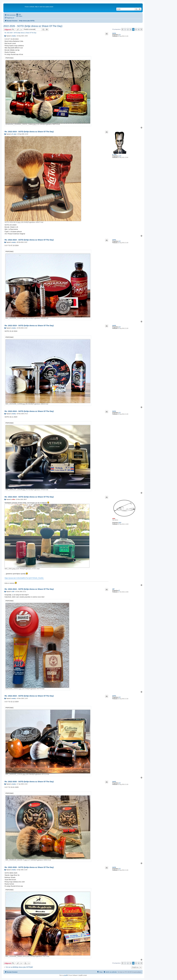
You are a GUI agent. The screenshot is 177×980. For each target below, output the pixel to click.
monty (114, 33)
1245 (120, 156)
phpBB (66, 975)
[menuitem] (18, 14)
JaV (113, 589)
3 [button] (131, 29)
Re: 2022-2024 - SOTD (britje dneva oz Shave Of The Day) (20, 33)
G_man (114, 155)
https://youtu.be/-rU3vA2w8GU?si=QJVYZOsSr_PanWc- (24, 578)
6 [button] (139, 29)
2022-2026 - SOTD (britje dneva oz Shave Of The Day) (33, 26)
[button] (122, 29)
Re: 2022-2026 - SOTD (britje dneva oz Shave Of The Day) (29, 782)
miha (114, 519)
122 (120, 35)
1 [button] (125, 29)
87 (119, 590)
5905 (120, 523)
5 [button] (136, 29)
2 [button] (128, 29)
